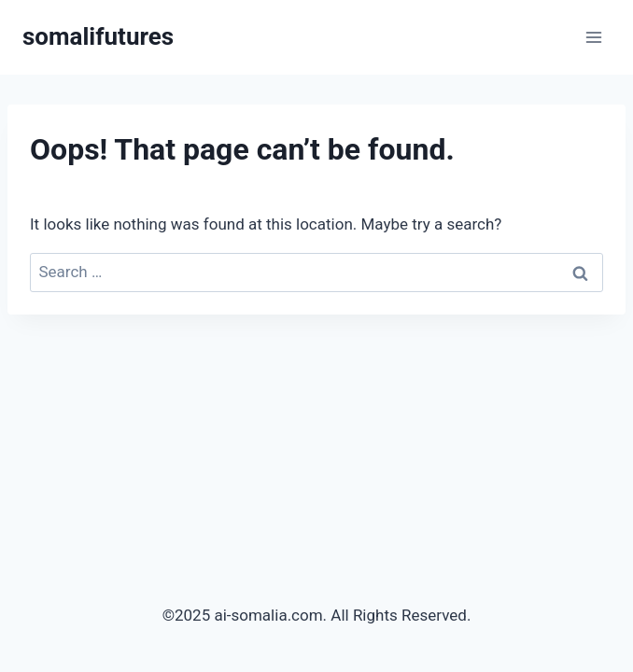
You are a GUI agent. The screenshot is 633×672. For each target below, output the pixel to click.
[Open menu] (593, 37)
